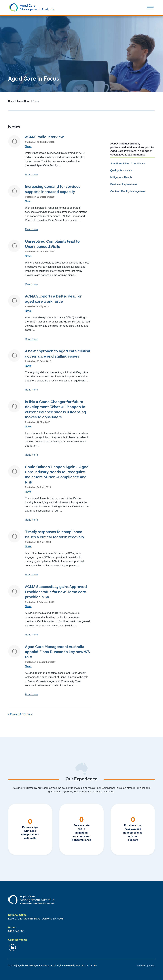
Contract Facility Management (128, 191)
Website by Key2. (146, 965)
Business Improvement (124, 184)
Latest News (24, 101)
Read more (31, 175)
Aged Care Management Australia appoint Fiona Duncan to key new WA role (57, 652)
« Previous (14, 714)
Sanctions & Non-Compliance (128, 163)
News (28, 146)
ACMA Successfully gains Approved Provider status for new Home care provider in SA (56, 592)
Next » (29, 714)
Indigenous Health (121, 177)
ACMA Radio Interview (44, 137)
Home (11, 101)
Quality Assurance (121, 170)
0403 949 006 (16, 931)
